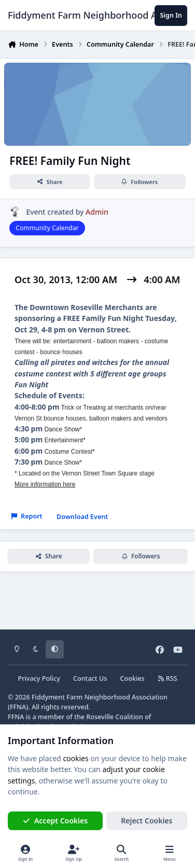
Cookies (133, 678)
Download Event (82, 517)
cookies (75, 758)
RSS (168, 678)
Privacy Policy (39, 678)
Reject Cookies (147, 821)
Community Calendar (47, 228)
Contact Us (90, 678)
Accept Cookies (55, 821)
